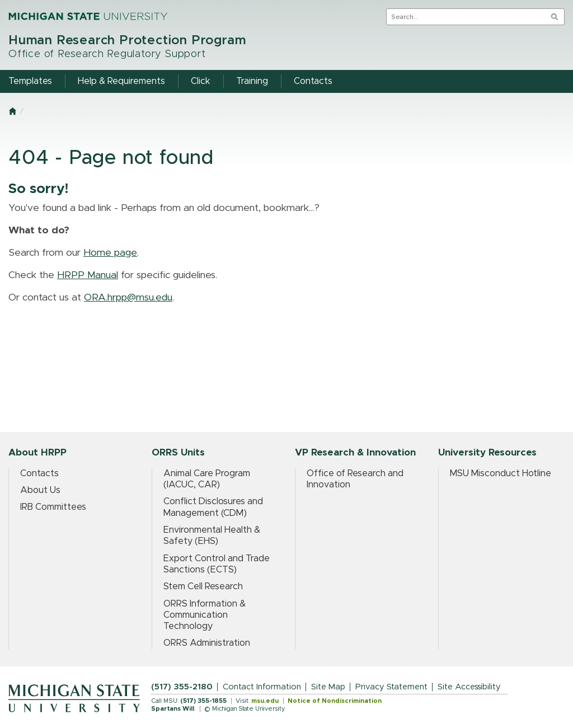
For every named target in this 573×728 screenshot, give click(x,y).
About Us (40, 490)
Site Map (328, 687)
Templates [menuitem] (30, 81)
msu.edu (265, 701)
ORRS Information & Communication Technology (205, 615)
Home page (110, 253)
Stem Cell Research (203, 586)
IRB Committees (53, 507)
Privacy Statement (391, 687)
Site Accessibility (469, 687)
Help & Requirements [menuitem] (121, 81)
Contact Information (262, 687)
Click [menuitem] (201, 81)
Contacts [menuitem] (313, 81)
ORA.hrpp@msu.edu (128, 298)
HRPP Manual (88, 275)
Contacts (39, 473)
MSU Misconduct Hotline (501, 473)
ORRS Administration (207, 643)
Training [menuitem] (252, 81)
